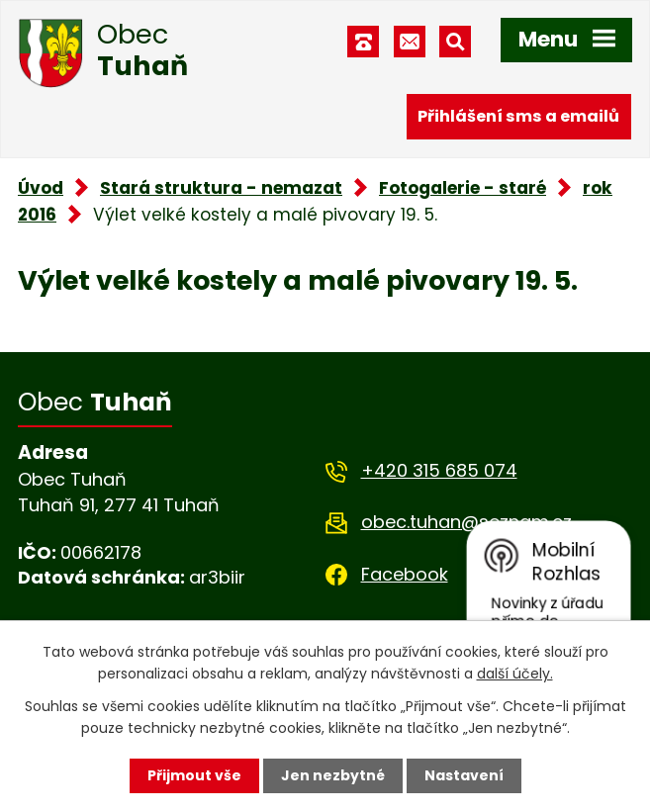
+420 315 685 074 (439, 470)
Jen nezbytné (333, 775)
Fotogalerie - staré (463, 188)
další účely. (515, 674)
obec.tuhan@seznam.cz (466, 522)
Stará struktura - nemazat (221, 188)
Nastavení (464, 775)
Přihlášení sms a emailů (518, 116)
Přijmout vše (194, 775)
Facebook (405, 574)
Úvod (41, 188)
